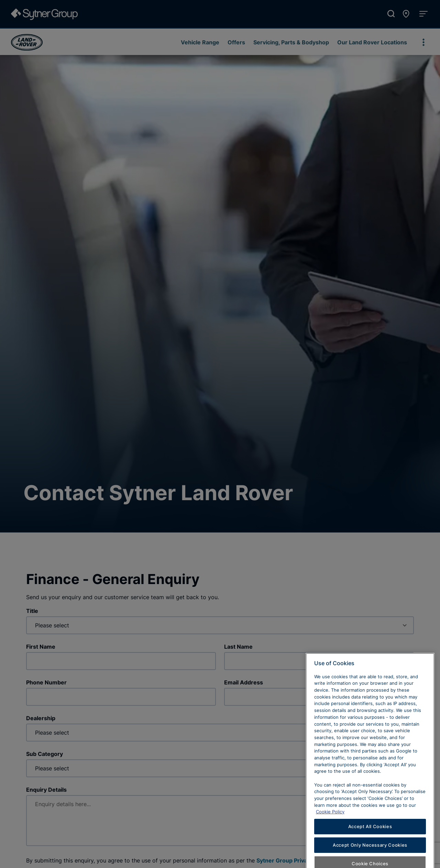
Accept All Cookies (370, 848)
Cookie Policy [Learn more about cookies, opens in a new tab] (330, 834)
